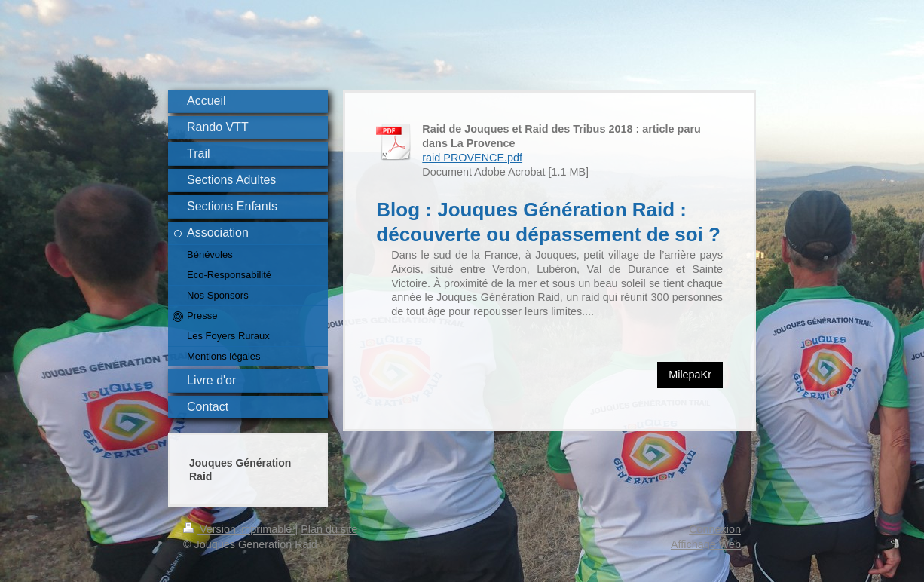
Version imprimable (239, 529)
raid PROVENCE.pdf (472, 158)
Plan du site (329, 529)
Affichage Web (706, 544)
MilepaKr (690, 375)
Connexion (715, 529)
